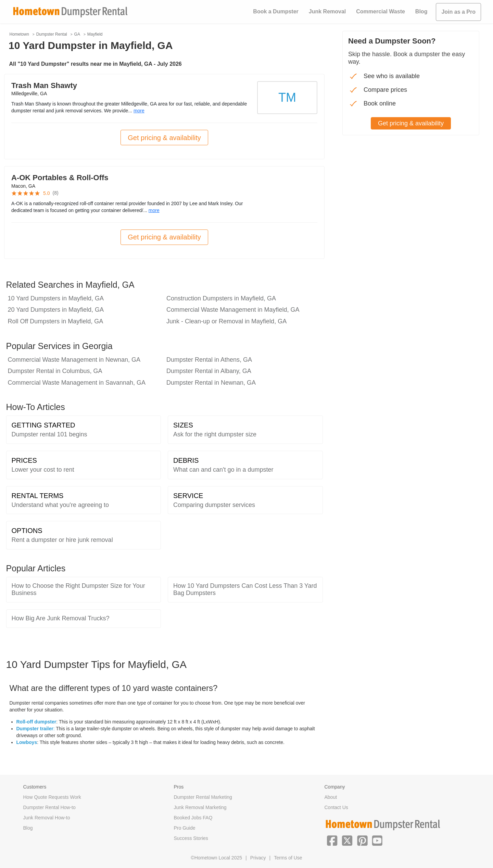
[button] (332, 840)
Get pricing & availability (164, 138)
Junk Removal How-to (47, 818)
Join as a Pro (458, 12)
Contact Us (336, 807)
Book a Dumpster (276, 11)
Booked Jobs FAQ (193, 818)
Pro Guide (185, 828)
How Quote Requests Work (52, 797)
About (331, 797)
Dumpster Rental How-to (49, 807)
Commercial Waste (381, 11)
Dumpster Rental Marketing (203, 797)
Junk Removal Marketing (200, 807)
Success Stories (191, 838)
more (139, 111)
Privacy (258, 858)
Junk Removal (327, 11)
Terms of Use (288, 858)
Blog (421, 11)
